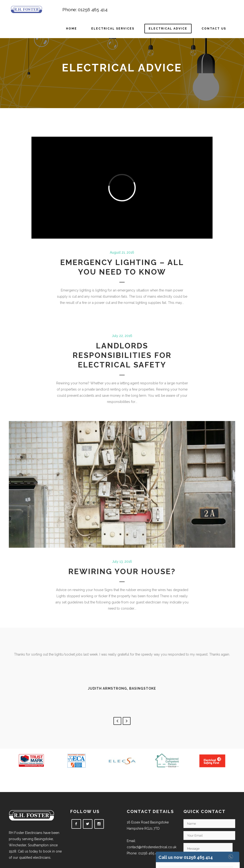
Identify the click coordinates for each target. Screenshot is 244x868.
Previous (117, 721)
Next (127, 721)
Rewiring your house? (122, 571)
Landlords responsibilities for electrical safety (122, 355)
